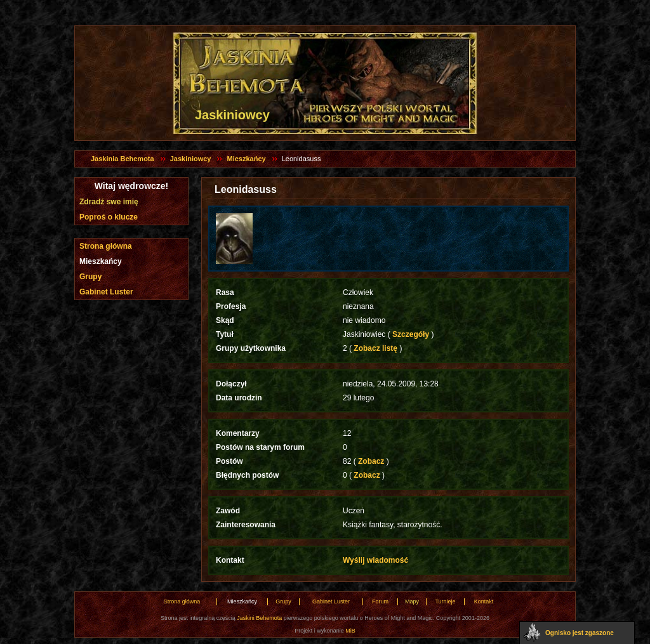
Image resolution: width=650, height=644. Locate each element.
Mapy (412, 601)
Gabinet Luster (106, 292)
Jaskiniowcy (191, 159)
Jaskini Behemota (259, 618)
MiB (350, 631)
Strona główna (106, 246)
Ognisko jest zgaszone (580, 633)
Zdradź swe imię (109, 202)
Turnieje (445, 601)
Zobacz (371, 461)
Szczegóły (411, 334)
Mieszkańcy (246, 159)
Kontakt (484, 601)
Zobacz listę (375, 348)
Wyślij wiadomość (375, 560)
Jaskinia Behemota (123, 159)
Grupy (90, 277)
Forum (380, 601)
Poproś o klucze (109, 217)
